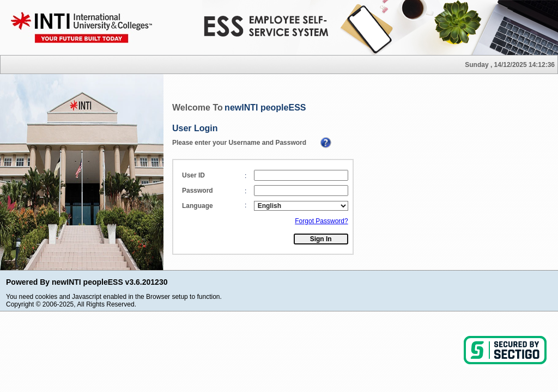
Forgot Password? (321, 221)
